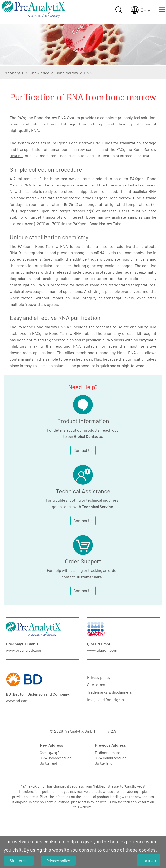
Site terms (96, 685)
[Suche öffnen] (119, 10)
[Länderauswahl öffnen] (140, 10)
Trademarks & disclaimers (109, 692)
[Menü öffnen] (162, 10)
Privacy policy (99, 677)
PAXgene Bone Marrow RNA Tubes (82, 143)
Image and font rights (106, 699)
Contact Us (83, 450)
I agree (149, 860)
